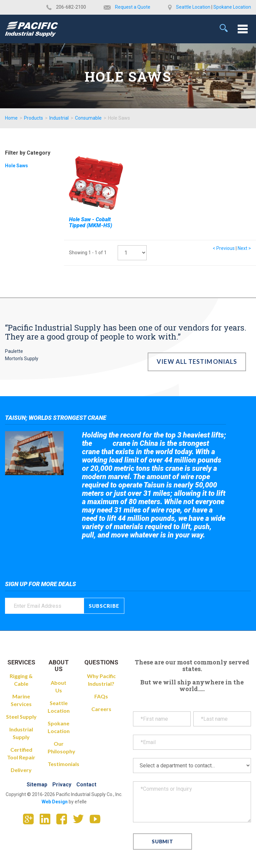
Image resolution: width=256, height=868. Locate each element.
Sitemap (37, 785)
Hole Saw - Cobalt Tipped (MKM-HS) (90, 222)
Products (33, 118)
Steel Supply (21, 717)
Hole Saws (16, 166)
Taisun (102, 444)
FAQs (101, 696)
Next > (244, 248)
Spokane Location (232, 7)
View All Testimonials (197, 362)
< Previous (224, 248)
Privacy (62, 785)
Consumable (88, 118)
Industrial (59, 118)
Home (11, 118)
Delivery (21, 770)
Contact (86, 785)
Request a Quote (133, 7)
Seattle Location (193, 7)
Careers (101, 709)
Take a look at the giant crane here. (128, 553)
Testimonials (63, 764)
